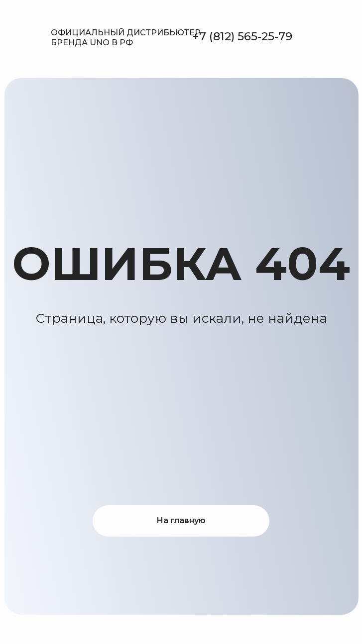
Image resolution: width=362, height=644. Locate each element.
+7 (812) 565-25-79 (242, 36)
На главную (181, 520)
